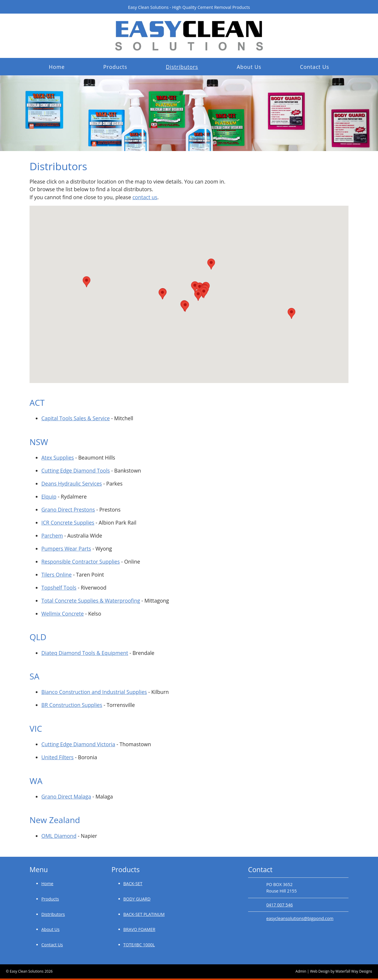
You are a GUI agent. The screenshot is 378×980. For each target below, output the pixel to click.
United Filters (57, 757)
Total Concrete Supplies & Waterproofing (91, 601)
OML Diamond (59, 836)
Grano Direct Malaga (66, 796)
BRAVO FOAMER (139, 929)
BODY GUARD (137, 899)
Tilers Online (57, 575)
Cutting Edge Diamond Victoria (78, 744)
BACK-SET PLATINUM (144, 914)
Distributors (182, 67)
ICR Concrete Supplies (68, 523)
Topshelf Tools (59, 588)
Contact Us (315, 67)
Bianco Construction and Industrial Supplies (94, 692)
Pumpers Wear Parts (66, 549)
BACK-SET (133, 884)
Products (115, 67)
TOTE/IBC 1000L (139, 945)
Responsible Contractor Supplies (81, 562)
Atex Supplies (58, 457)
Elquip (49, 497)
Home (57, 67)
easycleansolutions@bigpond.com (300, 918)
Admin (301, 971)
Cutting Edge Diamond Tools (76, 470)
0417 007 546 (280, 905)
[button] (87, 282)
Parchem (52, 536)
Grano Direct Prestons (68, 510)
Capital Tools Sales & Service (76, 418)
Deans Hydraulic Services (72, 483)
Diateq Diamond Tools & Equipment (85, 653)
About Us (249, 67)
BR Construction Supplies (72, 705)
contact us (145, 197)
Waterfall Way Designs (354, 971)
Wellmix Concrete (63, 614)
